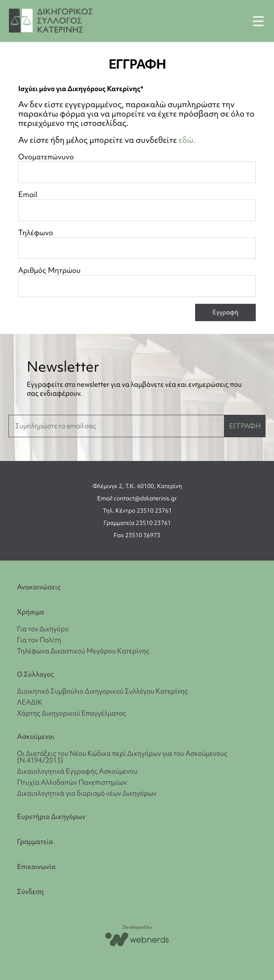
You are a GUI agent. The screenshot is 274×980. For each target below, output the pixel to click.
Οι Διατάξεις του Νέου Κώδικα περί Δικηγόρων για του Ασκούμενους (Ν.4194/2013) (122, 757)
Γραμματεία (35, 842)
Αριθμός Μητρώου (137, 281)
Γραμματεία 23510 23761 (137, 523)
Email (137, 205)
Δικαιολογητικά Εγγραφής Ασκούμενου (77, 771)
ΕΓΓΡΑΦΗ (245, 426)
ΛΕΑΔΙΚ (30, 702)
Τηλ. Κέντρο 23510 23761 (137, 511)
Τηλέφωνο (137, 243)
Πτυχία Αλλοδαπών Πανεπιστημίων (72, 782)
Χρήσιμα (31, 612)
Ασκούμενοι (36, 737)
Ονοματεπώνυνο (137, 168)
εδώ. (187, 140)
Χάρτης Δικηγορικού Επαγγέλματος (71, 713)
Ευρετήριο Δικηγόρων (51, 817)
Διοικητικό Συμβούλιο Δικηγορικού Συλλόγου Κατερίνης (102, 691)
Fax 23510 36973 (137, 535)
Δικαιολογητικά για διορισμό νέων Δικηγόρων (87, 793)
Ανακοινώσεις (39, 587)
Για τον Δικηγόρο (43, 629)
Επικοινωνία (36, 867)
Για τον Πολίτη (39, 640)
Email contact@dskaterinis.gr (137, 498)
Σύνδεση (30, 892)
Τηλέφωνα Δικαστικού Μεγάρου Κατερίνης (83, 651)
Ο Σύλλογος (35, 674)
